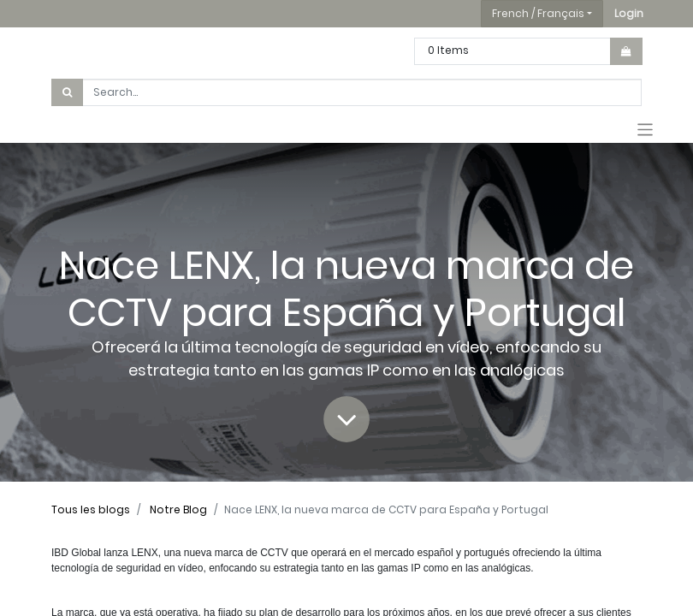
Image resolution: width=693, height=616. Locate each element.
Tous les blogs (91, 509)
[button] (629, 14)
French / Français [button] (538, 13)
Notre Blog (178, 509)
